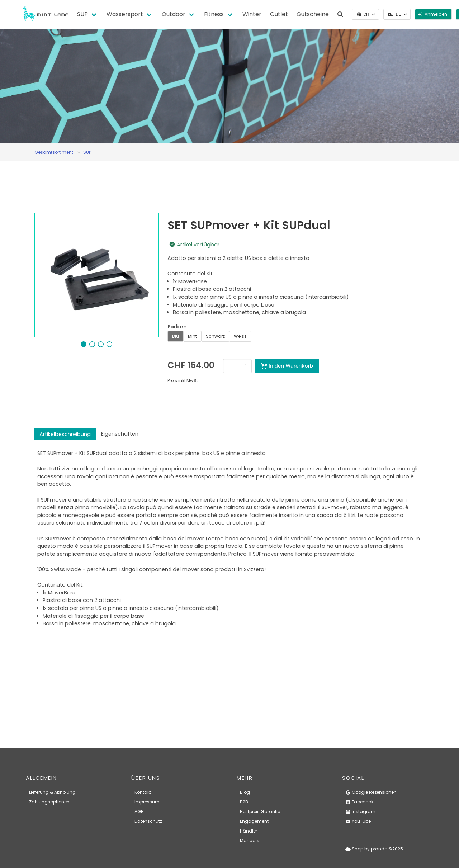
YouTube (358, 821)
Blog (245, 792)
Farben (177, 327)
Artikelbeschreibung (65, 434)
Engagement (254, 821)
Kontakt (143, 792)
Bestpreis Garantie (260, 812)
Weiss (240, 336)
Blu (176, 336)
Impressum (147, 802)
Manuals (250, 841)
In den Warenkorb (287, 366)
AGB (139, 812)
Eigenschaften (120, 434)
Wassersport (125, 14)
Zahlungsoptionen (49, 802)
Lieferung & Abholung (52, 792)
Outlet (279, 14)
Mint (192, 336)
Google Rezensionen (371, 792)
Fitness (214, 14)
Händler (249, 831)
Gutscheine (313, 14)
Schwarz (215, 336)
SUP (82, 14)
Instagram (360, 812)
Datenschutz (148, 821)
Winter (252, 14)
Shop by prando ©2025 (374, 849)
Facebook (359, 802)
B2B (244, 802)
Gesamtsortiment (54, 152)
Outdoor (174, 14)
